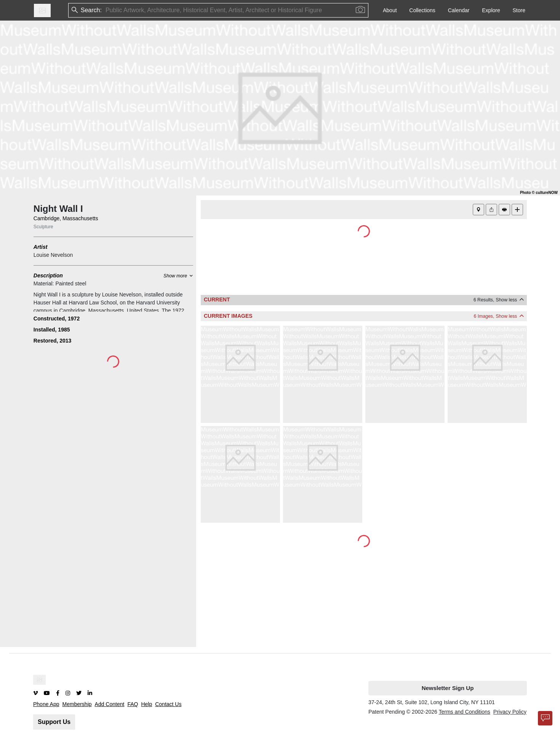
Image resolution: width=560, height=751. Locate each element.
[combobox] (106, 10)
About (390, 10)
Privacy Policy (510, 712)
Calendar (459, 10)
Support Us (54, 722)
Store (519, 10)
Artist (41, 247)
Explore (491, 10)
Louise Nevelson (53, 255)
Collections (422, 10)
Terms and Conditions (464, 712)
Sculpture (43, 227)
